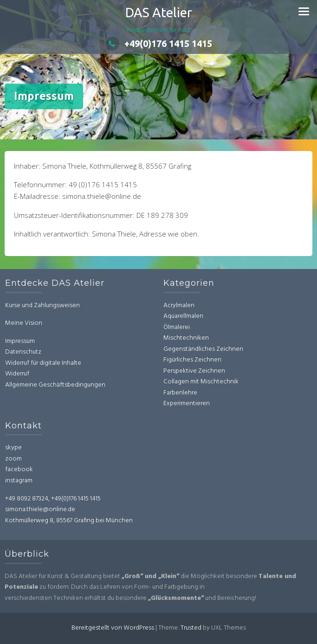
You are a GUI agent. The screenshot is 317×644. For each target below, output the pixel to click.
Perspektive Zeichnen (194, 368)
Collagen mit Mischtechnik (201, 378)
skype (10, 448)
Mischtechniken (186, 335)
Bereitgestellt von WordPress (113, 628)
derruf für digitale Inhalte (50, 363)
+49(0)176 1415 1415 (159, 43)
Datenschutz (26, 352)
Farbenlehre (180, 390)
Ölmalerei (177, 324)
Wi (12, 363)
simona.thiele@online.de (36, 509)
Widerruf (20, 374)
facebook (15, 470)
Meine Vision (27, 323)
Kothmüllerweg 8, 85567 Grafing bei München (65, 521)
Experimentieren (187, 400)
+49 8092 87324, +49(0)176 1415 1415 (49, 499)
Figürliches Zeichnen (192, 357)
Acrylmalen (179, 302)
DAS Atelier (159, 12)
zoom (10, 459)
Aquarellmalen (183, 313)
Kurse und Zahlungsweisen (46, 306)
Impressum (23, 341)
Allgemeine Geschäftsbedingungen (58, 385)
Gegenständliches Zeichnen (203, 346)
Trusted (191, 628)
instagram (15, 481)
